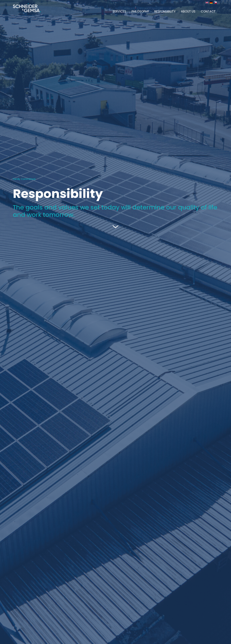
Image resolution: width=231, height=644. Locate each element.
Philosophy (140, 11)
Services (119, 11)
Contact (208, 11)
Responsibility (165, 11)
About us (188, 11)
